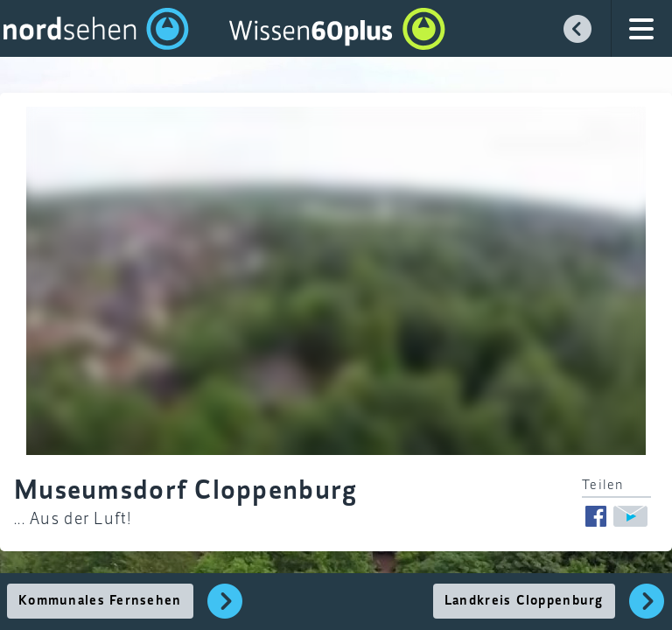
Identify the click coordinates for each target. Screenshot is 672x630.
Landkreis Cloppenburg (524, 601)
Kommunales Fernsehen (100, 601)
